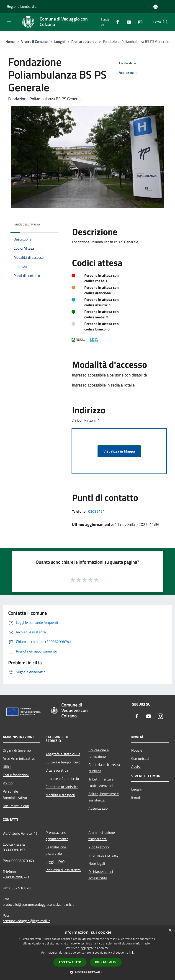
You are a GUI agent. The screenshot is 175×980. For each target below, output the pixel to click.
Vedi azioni (129, 73)
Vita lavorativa (57, 770)
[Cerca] (165, 22)
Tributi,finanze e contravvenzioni (101, 782)
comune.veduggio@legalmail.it (26, 921)
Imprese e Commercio (62, 778)
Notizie (137, 750)
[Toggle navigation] (9, 21)
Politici (8, 783)
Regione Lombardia (22, 6)
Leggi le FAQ (55, 862)
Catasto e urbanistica (62, 787)
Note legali (97, 863)
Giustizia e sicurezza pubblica (104, 768)
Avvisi (136, 767)
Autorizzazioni (99, 808)
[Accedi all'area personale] (156, 7)
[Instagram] (139, 22)
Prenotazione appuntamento (57, 836)
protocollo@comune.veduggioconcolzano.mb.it (38, 904)
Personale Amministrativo (15, 794)
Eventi (136, 797)
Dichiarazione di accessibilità (101, 875)
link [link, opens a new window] (131, 953)
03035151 (96, 511)
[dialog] (87, 953)
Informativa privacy (103, 855)
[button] (87, 972)
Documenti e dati (16, 806)
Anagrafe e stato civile (63, 754)
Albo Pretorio (99, 847)
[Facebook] (116, 22)
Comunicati (140, 758)
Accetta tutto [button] (70, 962)
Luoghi (59, 41)
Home (10, 41)
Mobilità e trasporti (60, 795)
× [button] (170, 930)
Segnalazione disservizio (56, 850)
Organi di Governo (17, 750)
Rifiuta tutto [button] (106, 962)
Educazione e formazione (99, 753)
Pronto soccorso (84, 41)
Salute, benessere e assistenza (104, 797)
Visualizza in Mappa (119, 451)
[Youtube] (127, 22)
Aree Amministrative (19, 758)
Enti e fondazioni (16, 775)
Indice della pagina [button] (27, 224)
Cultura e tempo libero (63, 762)
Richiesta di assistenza (63, 870)
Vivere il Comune (35, 41)
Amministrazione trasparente (102, 836)
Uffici (7, 767)
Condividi (129, 63)
